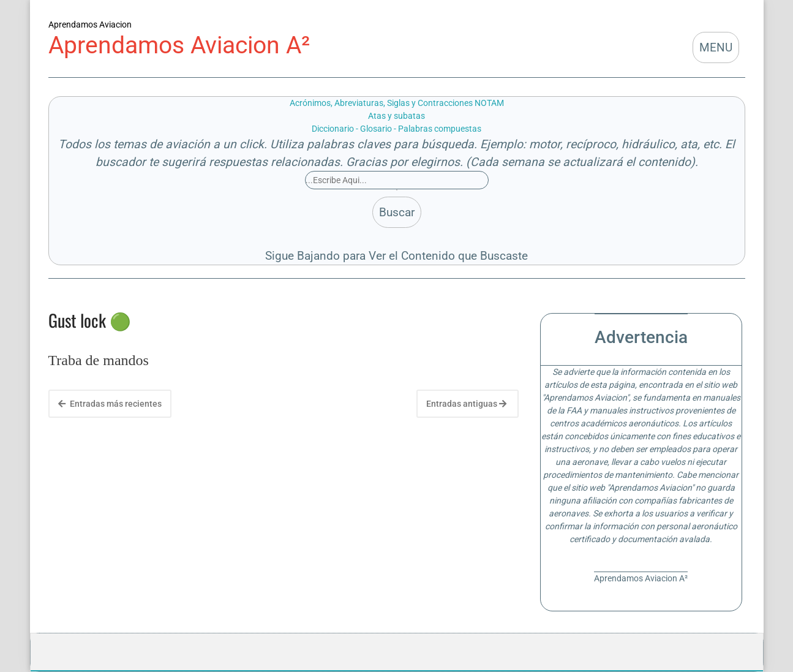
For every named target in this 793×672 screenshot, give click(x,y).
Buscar (397, 212)
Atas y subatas (396, 116)
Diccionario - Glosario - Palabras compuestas (396, 129)
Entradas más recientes (110, 404)
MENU (716, 47)
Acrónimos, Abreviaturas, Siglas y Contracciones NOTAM (397, 103)
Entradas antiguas (466, 404)
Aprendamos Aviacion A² (179, 45)
